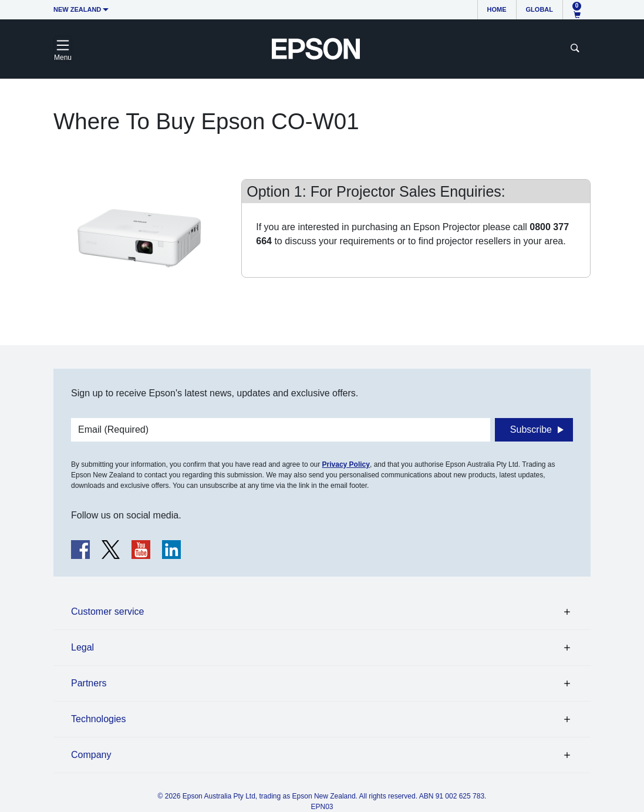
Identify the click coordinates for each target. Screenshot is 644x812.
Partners (89, 683)
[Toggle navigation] (63, 49)
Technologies (98, 719)
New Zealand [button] (77, 9)
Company (91, 755)
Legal (82, 647)
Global (540, 9)
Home (497, 9)
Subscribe (531, 429)
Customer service (107, 611)
